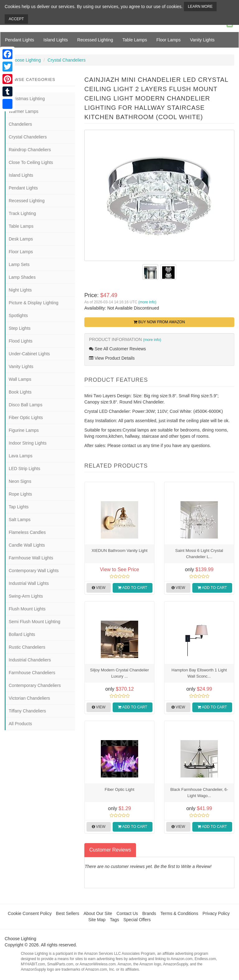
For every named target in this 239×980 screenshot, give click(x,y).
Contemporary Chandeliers (35, 685)
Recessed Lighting (95, 40)
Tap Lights (19, 507)
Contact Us (127, 913)
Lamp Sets (19, 264)
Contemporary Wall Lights (34, 571)
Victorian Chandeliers (29, 698)
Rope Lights (20, 494)
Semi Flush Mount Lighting (35, 622)
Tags (115, 920)
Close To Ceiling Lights (31, 162)
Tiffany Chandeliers (27, 711)
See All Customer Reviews (117, 349)
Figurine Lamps (24, 430)
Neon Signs (20, 481)
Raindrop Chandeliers (30, 150)
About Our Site (98, 913)
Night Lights (20, 290)
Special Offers (137, 920)
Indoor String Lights (28, 443)
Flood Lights (21, 341)
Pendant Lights (19, 40)
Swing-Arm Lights (26, 596)
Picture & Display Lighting (34, 303)
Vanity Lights (202, 40)
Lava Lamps (21, 456)
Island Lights (56, 40)
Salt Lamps (20, 520)
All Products (20, 724)
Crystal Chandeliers (67, 60)
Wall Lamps (20, 379)
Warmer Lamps (23, 111)
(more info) (147, 302)
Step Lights (20, 328)
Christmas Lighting (27, 99)
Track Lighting (22, 213)
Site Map (97, 920)
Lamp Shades (22, 277)
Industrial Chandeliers (30, 660)
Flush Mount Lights (27, 609)
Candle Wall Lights (27, 545)
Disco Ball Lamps (26, 405)
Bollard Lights (22, 634)
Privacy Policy (216, 913)
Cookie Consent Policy (30, 913)
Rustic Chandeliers (27, 647)
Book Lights (20, 392)
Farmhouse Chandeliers (32, 673)
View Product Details (112, 358)
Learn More (200, 7)
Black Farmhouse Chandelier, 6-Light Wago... (199, 793)
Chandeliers (20, 124)
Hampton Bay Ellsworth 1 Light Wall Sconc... (199, 673)
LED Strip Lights (24, 469)
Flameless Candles (27, 532)
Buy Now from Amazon (159, 322)
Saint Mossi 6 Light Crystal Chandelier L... (199, 554)
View (99, 588)
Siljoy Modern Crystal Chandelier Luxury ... (119, 673)
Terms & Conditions (179, 913)
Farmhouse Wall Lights (31, 558)
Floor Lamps (169, 40)
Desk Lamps (21, 239)
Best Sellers (68, 913)
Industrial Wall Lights (29, 583)
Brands (149, 913)
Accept (16, 19)
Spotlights (18, 315)
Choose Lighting (25, 60)
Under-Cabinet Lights (29, 354)
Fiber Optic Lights (26, 418)
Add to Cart (133, 588)
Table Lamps (135, 40)
